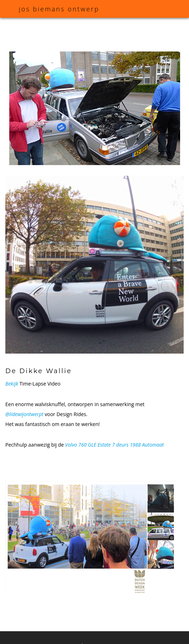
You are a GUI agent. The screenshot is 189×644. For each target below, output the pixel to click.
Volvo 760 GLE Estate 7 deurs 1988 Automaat (114, 445)
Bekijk (12, 384)
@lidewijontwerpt (24, 414)
